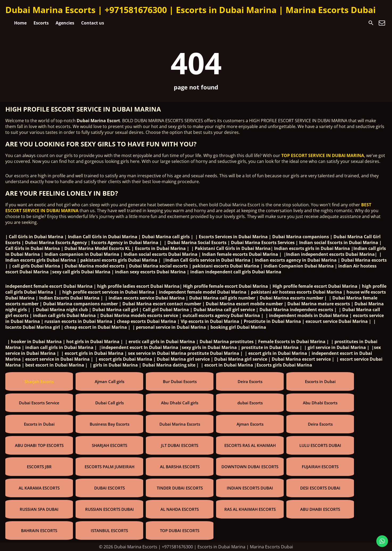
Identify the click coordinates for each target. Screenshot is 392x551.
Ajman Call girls (110, 381)
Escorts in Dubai (320, 381)
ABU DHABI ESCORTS (320, 509)
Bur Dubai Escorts (180, 381)
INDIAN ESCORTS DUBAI (250, 488)
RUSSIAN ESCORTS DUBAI (110, 509)
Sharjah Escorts (39, 381)
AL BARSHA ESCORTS (180, 467)
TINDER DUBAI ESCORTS (180, 488)
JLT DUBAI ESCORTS (180, 445)
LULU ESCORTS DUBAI (320, 445)
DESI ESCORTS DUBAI (320, 488)
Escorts (41, 23)
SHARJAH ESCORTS (110, 445)
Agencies (65, 23)
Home (20, 23)
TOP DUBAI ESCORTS (180, 531)
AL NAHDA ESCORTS (180, 509)
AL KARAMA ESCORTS (39, 488)
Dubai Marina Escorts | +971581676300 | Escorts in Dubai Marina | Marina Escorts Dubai (191, 10)
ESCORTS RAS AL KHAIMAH (250, 445)
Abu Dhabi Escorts (320, 403)
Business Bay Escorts (110, 424)
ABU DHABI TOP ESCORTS (39, 445)
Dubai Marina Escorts (180, 424)
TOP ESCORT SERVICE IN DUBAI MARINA (323, 155)
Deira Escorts (250, 381)
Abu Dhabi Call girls (180, 403)
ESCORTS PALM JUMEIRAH (110, 467)
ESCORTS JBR (39, 467)
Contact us (93, 23)
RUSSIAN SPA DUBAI (39, 509)
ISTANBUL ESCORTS (109, 531)
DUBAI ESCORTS (110, 488)
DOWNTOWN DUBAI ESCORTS (250, 467)
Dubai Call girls (110, 403)
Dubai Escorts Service (39, 403)
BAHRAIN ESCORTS (39, 531)
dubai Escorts (250, 403)
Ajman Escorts (250, 424)
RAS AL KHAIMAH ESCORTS (250, 509)
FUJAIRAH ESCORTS (320, 467)
